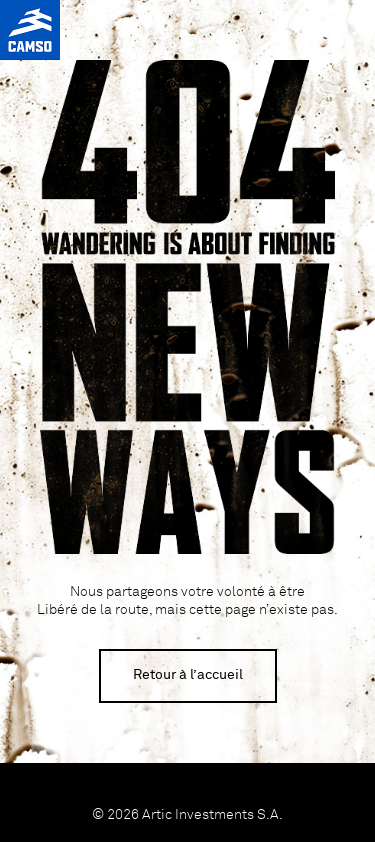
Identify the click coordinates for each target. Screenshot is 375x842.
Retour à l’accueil (188, 675)
